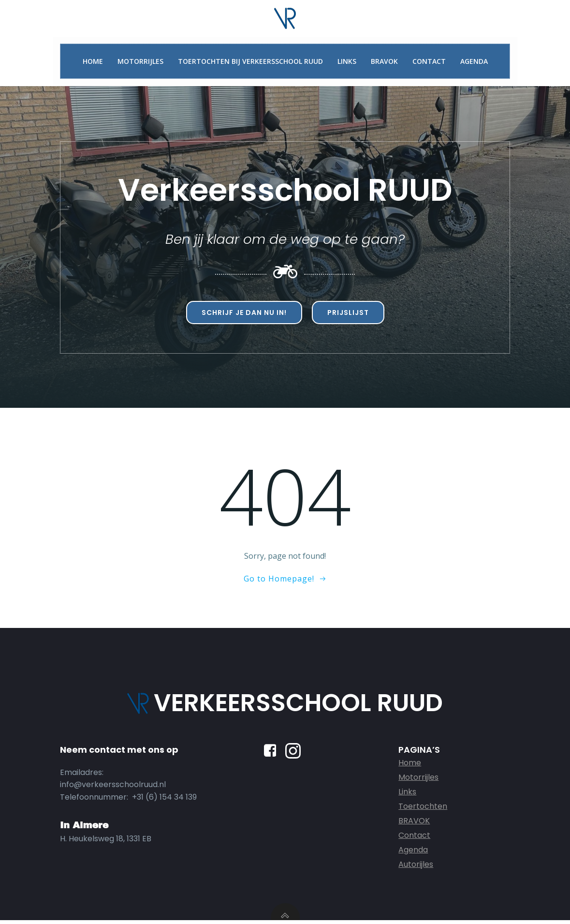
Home (93, 62)
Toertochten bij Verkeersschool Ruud (250, 62)
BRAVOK (384, 62)
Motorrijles (140, 62)
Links (347, 62)
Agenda (474, 62)
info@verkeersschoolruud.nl (113, 788)
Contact (429, 62)
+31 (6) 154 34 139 (165, 800)
